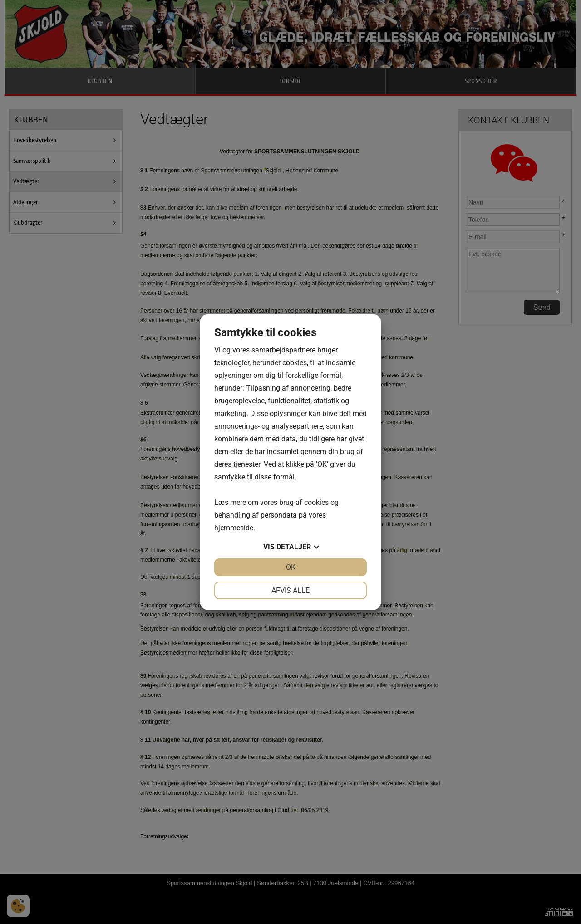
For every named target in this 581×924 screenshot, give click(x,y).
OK (291, 567)
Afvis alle (290, 590)
